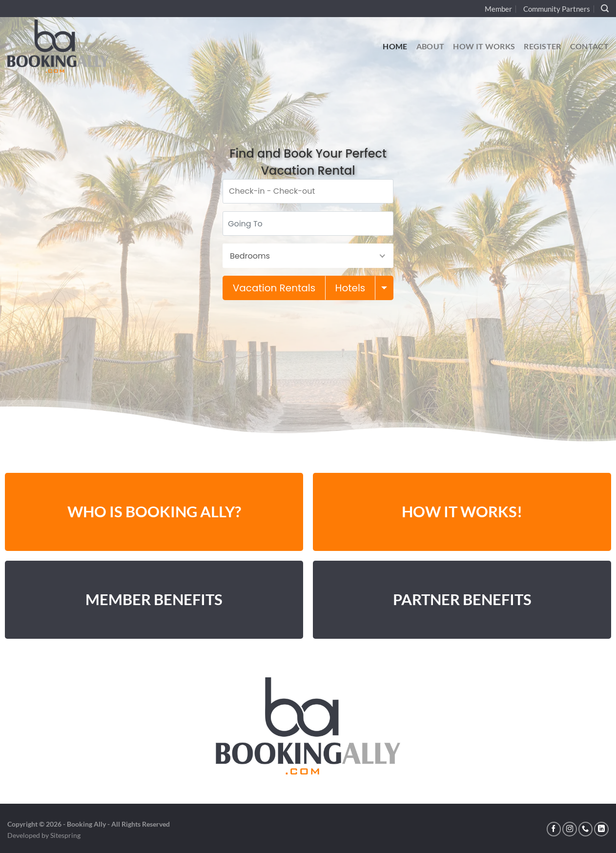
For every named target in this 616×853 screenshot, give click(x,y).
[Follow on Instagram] (570, 829)
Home (395, 46)
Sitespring (65, 835)
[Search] (605, 9)
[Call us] (586, 829)
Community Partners (557, 9)
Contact (589, 46)
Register (543, 46)
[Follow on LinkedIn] (601, 829)
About (431, 46)
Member (498, 9)
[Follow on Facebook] (554, 829)
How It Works (484, 46)
